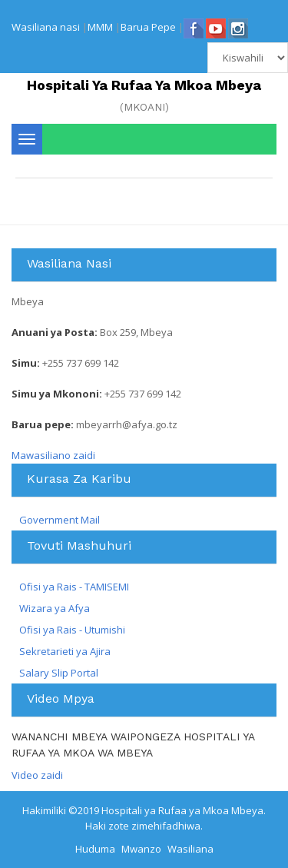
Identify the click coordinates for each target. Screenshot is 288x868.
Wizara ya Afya (55, 608)
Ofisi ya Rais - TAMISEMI (74, 587)
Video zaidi (37, 775)
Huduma (95, 849)
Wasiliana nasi (46, 27)
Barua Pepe (148, 27)
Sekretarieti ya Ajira (65, 651)
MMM (100, 27)
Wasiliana (190, 849)
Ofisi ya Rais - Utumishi (72, 630)
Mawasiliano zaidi (53, 455)
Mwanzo (141, 849)
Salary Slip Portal (59, 673)
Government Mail (60, 520)
